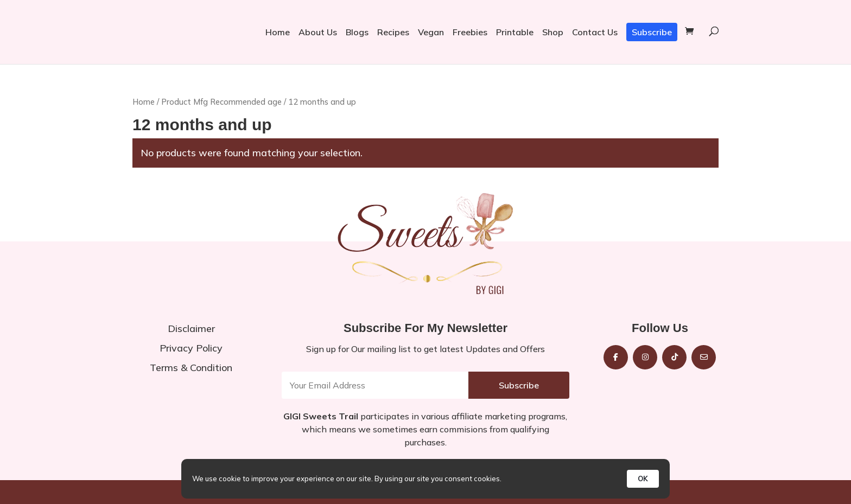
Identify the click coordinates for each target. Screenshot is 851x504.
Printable (515, 32)
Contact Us (595, 32)
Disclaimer (191, 328)
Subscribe (652, 32)
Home (278, 32)
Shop (553, 32)
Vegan (431, 32)
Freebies (470, 32)
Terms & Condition (191, 368)
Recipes (393, 32)
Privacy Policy (191, 348)
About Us (318, 32)
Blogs (357, 32)
